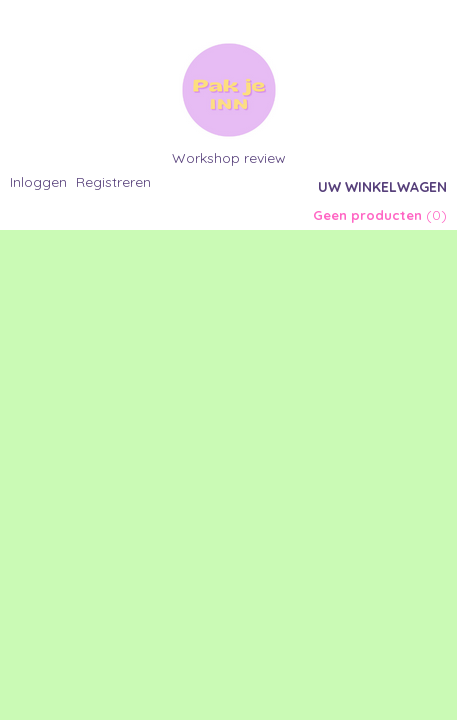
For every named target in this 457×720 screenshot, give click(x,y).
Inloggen (38, 182)
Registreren (113, 182)
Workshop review (229, 158)
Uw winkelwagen (382, 187)
